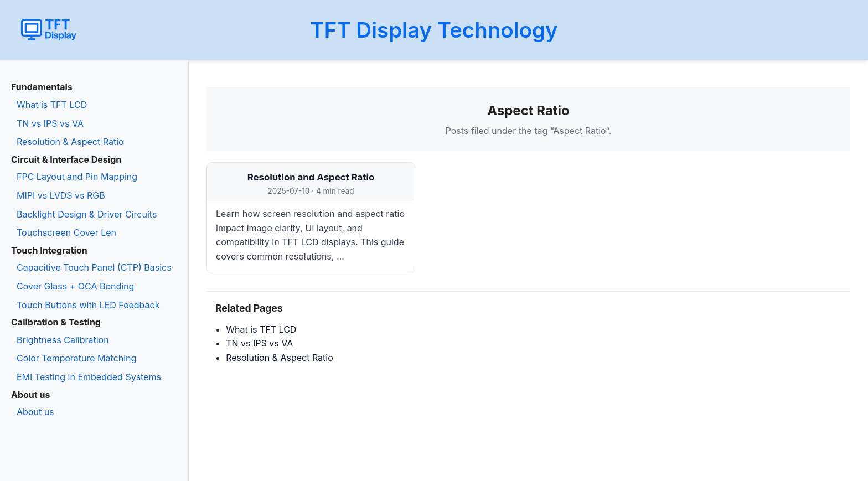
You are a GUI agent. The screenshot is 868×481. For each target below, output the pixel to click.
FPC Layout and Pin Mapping (77, 177)
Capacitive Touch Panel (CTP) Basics (94, 267)
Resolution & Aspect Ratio (70, 142)
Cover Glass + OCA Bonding (75, 286)
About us (35, 412)
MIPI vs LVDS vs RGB (61, 195)
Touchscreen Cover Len (66, 232)
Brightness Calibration (63, 340)
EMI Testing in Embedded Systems (89, 377)
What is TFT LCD (52, 105)
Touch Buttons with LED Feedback (88, 305)
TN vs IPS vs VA (50, 123)
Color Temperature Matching (76, 358)
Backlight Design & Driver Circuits (87, 214)
